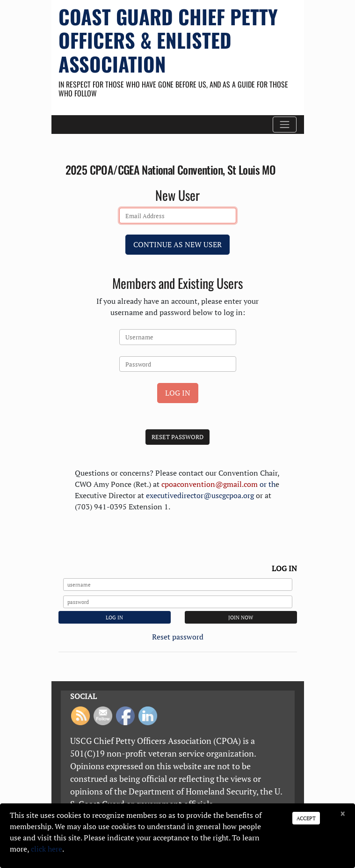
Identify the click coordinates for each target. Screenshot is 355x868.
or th (218, 484)
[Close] (343, 814)
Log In (178, 393)
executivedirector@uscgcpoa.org (200, 495)
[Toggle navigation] (284, 125)
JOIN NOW (241, 617)
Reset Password (177, 437)
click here (47, 849)
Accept (306, 818)
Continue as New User (177, 244)
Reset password (178, 637)
